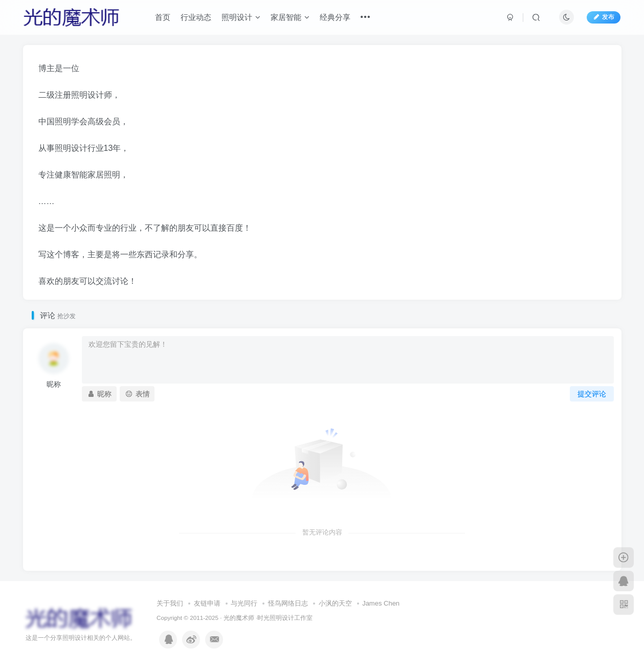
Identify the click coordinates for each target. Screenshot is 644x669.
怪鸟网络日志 (288, 603)
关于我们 (170, 603)
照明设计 (241, 17)
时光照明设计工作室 (285, 618)
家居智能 (290, 17)
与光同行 (244, 603)
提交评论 (592, 394)
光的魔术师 (239, 618)
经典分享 (335, 17)
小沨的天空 (335, 603)
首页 (163, 17)
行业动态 (196, 17)
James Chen (381, 603)
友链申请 (207, 603)
